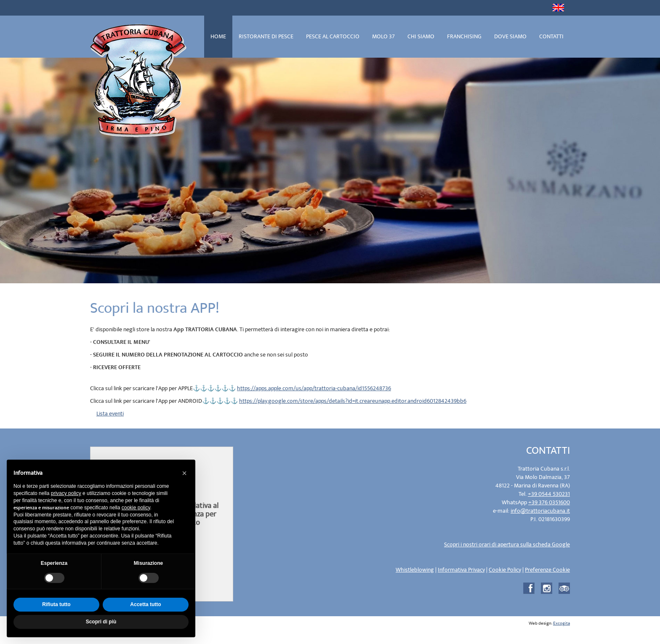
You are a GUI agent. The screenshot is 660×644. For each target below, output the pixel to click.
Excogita (562, 623)
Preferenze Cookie (547, 570)
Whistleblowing (415, 570)
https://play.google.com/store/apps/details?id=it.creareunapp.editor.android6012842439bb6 (353, 401)
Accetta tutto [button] (145, 604)
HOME (218, 36)
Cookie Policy (505, 570)
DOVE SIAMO (510, 36)
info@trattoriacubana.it (540, 511)
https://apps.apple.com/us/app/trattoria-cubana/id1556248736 (314, 388)
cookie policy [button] (136, 508)
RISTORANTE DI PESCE (266, 36)
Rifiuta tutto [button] (56, 604)
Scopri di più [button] (101, 622)
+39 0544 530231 (549, 494)
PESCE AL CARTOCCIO (333, 36)
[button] (184, 473)
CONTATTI (551, 36)
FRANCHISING (464, 36)
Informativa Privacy (461, 570)
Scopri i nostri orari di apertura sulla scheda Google (507, 544)
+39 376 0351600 (549, 502)
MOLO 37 (383, 36)
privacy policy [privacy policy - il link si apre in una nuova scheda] (66, 493)
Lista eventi (110, 414)
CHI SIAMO (421, 36)
